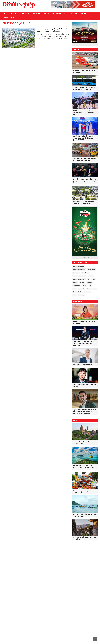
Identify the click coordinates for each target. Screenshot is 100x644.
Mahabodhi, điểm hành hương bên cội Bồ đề (84, 443)
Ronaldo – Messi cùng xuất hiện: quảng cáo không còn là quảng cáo (84, 181)
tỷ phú (82, 282)
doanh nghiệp (76, 286)
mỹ (90, 286)
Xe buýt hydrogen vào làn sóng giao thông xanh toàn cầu (84, 88)
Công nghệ (73, 14)
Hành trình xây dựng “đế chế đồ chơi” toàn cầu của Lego (84, 160)
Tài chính (37, 14)
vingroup (82, 295)
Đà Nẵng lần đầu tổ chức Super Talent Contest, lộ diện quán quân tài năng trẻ (84, 138)
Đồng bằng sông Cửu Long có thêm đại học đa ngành (83, 203)
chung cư (81, 289)
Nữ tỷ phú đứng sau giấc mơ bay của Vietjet (85, 322)
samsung (88, 292)
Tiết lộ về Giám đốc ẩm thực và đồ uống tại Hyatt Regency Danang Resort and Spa (84, 411)
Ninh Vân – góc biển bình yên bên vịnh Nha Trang (84, 515)
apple (95, 289)
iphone (75, 295)
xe (88, 279)
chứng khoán (92, 270)
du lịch (85, 286)
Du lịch (84, 14)
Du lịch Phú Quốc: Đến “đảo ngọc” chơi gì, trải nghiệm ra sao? (83, 467)
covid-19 (75, 276)
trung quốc (83, 276)
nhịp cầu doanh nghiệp (79, 279)
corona (91, 276)
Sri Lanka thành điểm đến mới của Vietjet (84, 72)
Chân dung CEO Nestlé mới (82, 365)
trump (74, 289)
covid (93, 279)
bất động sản (86, 273)
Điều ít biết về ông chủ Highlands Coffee (85, 385)
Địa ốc (46, 14)
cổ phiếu (75, 282)
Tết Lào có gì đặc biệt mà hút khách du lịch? (84, 492)
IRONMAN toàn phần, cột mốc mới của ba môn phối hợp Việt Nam (84, 113)
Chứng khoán (24, 14)
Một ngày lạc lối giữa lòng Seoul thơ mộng (84, 538)
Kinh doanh (56, 14)
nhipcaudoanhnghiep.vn (79, 270)
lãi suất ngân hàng (77, 292)
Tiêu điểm (12, 14)
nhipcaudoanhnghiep (78, 266)
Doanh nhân (9, 18)
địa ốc (88, 289)
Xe (65, 14)
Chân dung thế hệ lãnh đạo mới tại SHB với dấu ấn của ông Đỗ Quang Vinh (84, 343)
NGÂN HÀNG (76, 273)
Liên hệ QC (74, 9)
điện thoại (89, 282)
